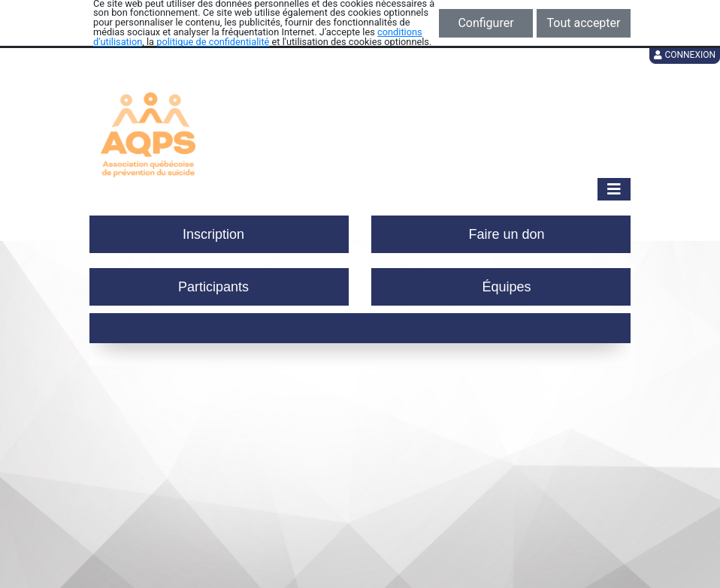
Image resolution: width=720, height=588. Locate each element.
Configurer (486, 23)
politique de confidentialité (213, 42)
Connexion (685, 55)
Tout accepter (584, 23)
